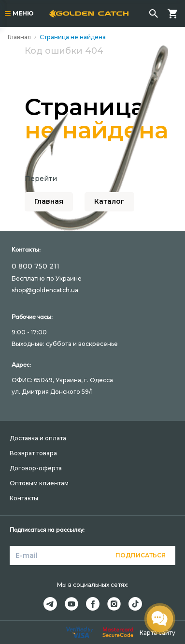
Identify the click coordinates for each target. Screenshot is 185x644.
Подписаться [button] (141, 555)
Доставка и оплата (38, 438)
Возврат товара (33, 453)
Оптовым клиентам (39, 483)
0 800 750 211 (36, 266)
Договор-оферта (36, 468)
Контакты (24, 498)
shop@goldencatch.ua (45, 290)
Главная (19, 37)
